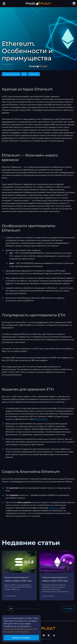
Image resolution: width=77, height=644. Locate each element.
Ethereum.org (41, 419)
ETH (24, 74)
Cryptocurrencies (11, 74)
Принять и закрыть (21, 638)
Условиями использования (16, 632)
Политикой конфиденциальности (19, 629)
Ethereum (34, 74)
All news (69, 609)
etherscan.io (54, 508)
